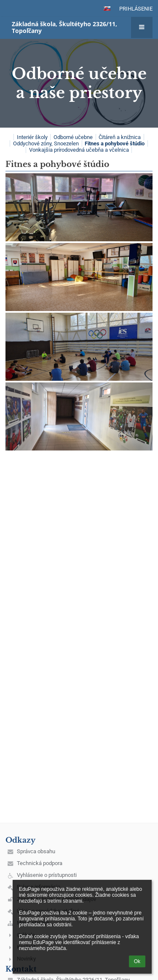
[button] (107, 8)
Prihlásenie (136, 9)
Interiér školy (32, 137)
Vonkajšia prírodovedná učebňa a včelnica (79, 150)
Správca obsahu (36, 851)
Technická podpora (40, 863)
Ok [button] (137, 961)
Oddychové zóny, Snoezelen (46, 143)
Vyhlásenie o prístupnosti (47, 875)
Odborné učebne (73, 137)
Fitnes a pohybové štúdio (115, 143)
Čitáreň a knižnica (120, 137)
